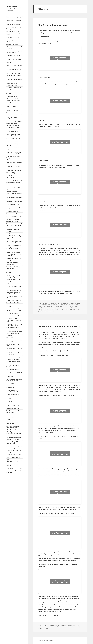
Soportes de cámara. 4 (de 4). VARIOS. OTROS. (14, 354)
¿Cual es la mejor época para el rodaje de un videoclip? (14, 52)
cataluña (41, 305)
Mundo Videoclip (14, 6)
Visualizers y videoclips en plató (14, 468)
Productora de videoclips (13, 313)
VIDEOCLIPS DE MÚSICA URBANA (13, 398)
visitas (77, 309)
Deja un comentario (50, 311)
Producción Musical (54, 303)
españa (66, 305)
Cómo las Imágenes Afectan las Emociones (14, 163)
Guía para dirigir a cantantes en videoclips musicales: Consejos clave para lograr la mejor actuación (14, 248)
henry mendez (74, 305)
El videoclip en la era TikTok (13, 37)
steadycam (41, 309)
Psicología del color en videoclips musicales (12, 423)
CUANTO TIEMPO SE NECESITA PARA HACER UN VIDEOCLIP (14, 181)
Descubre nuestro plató (12, 185)
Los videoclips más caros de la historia (14, 287)
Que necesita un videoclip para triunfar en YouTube (14, 242)
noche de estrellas (57, 308)
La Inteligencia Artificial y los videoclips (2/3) (14, 263)
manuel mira (68, 306)
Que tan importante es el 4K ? (14, 316)
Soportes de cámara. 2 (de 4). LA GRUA (14, 345)
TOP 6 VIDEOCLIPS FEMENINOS (14, 372)
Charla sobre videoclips (12, 141)
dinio (57, 305)
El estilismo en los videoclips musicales (13, 208)
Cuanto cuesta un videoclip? (13, 25)
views (71, 309)
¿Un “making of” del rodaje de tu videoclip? (14, 70)
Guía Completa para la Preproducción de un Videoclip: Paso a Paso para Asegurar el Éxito (14, 236)
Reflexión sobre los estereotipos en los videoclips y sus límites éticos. (14, 320)
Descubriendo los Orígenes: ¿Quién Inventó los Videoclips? (14, 188)
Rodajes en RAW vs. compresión (14, 446)
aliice (63, 303)
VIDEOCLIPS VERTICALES (13, 406)
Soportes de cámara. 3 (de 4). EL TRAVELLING (14, 349)
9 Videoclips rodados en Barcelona (12, 118)
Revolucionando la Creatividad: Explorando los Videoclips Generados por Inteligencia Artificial (14, 327)
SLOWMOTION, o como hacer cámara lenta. (14, 337)
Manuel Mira (42, 615)
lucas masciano (53, 306)
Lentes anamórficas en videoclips (12, 465)
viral (74, 309)
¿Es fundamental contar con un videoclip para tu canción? (14, 56)
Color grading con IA (12, 96)
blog (68, 625)
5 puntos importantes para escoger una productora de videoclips (13, 106)
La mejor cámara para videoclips (12, 272)
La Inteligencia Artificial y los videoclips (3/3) (14, 268)
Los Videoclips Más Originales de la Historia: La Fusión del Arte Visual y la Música (14, 292)
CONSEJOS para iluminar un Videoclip (13, 167)
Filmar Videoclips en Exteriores (14, 178)
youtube (41, 311)
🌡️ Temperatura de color (13, 415)
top (53, 309)
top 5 (56, 309)
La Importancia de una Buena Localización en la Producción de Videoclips (14, 254)
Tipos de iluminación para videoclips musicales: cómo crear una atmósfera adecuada (14, 361)
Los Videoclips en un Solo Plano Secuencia (14, 41)
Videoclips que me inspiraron (14, 455)
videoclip (78, 627)
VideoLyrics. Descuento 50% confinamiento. (13, 412)
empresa (61, 305)
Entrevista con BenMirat (12, 214)
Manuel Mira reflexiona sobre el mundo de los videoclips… (14, 301)
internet (40, 306)
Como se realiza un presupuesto (14, 115)
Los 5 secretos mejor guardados (14, 284)
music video (56, 627)
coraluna (45, 305)
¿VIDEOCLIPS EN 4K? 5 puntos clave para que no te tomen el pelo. (14, 75)
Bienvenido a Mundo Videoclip (14, 18)
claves (77, 625)
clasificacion (72, 625)
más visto (41, 308)
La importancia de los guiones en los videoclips (14, 21)
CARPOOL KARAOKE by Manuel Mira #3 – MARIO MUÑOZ (14, 131)
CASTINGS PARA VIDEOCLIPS (14, 138)
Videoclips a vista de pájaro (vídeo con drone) (13, 387)
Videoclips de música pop (13, 394)
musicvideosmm (48, 308)
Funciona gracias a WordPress (46, 641)
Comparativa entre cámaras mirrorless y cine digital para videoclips (14, 450)
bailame (73, 303)
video (74, 627)
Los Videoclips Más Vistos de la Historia (14, 297)
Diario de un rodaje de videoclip (14, 197)
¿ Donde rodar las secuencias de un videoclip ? (14, 48)
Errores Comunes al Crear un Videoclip (14, 28)
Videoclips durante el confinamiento (12, 402)
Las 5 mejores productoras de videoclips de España (14, 276)
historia (40, 627)
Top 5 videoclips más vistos (13, 370)
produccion (64, 308)
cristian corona (52, 305)
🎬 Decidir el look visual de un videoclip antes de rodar (14, 461)
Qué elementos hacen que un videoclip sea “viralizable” (14, 438)
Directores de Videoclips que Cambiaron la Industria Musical (14, 201)
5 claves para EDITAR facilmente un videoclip (12, 84)
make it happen (61, 306)
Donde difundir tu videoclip (13, 204)
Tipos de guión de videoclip (13, 357)
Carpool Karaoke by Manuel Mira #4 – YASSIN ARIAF (13, 135)
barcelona (77, 303)
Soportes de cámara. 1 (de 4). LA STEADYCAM (14, 341)
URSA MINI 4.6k (10, 383)
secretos (68, 627)
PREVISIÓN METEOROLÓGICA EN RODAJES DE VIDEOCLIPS (14, 310)
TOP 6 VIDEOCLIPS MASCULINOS (11, 376)
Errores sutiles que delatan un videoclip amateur (14, 443)
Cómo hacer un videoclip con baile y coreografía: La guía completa (14, 158)
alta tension (67, 303)
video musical (61, 309)
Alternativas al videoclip (12, 44)
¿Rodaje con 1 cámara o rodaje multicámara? (14, 66)
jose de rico (46, 306)
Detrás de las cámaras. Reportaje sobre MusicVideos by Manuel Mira (14, 193)
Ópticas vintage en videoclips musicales (14, 418)
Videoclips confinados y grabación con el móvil (12, 391)
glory (69, 305)
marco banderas (76, 306)
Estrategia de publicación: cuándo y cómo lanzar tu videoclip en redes (13, 428)
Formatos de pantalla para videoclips (13, 230)
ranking (76, 308)
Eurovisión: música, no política (14, 457)
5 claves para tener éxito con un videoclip (14, 93)
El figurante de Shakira (12, 211)
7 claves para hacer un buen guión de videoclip (13, 111)
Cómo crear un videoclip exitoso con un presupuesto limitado (14, 153)
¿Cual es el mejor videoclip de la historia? (14, 80)
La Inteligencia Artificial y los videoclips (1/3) (14, 259)
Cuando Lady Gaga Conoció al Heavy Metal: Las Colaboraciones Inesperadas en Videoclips (14, 173)
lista (44, 627)
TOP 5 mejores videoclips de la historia (14, 366)
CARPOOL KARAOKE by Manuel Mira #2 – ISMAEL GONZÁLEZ (14, 127)
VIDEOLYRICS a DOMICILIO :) (14, 408)
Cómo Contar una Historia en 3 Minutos (14, 149)
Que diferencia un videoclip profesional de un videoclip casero (13, 33)
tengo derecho (48, 309)
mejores (51, 627)
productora (71, 308)
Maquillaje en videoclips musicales (12, 306)
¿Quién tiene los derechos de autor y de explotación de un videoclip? (14, 61)
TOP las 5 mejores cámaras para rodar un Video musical (14, 380)
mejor (47, 627)
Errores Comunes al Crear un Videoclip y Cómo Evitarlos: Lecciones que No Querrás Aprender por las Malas (14, 219)
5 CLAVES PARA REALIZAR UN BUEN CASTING (14, 89)
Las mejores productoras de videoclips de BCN (13, 280)
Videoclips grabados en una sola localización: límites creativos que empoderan (14, 225)
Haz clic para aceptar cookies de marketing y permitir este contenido (60, 58)
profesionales (54, 293)
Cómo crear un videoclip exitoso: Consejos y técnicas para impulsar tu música (13, 101)
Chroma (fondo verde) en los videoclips (14, 145)
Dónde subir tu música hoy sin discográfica (14, 472)
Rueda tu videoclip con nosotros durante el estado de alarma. (14, 332)
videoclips (67, 309)
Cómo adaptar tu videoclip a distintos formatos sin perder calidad (14, 433)
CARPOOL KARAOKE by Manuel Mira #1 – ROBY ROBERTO (14, 122)
